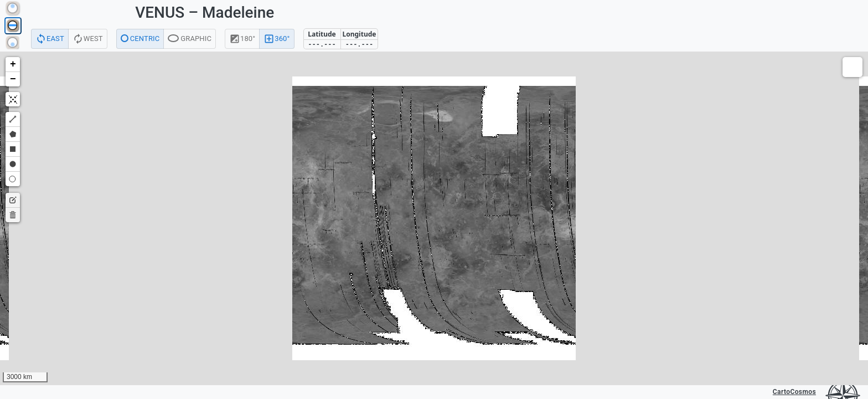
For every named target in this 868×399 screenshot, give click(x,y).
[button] (13, 65)
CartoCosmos (794, 392)
